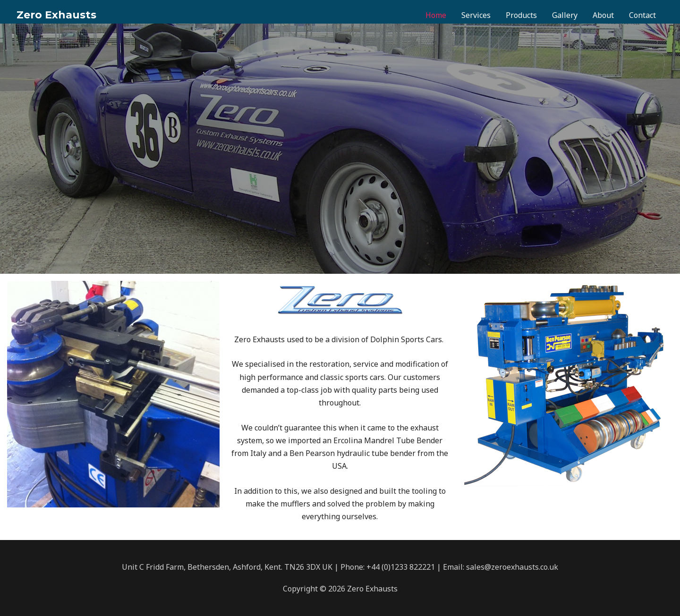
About (603, 15)
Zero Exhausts (56, 15)
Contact (642, 15)
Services (476, 15)
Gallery (565, 15)
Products (521, 15)
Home (436, 15)
